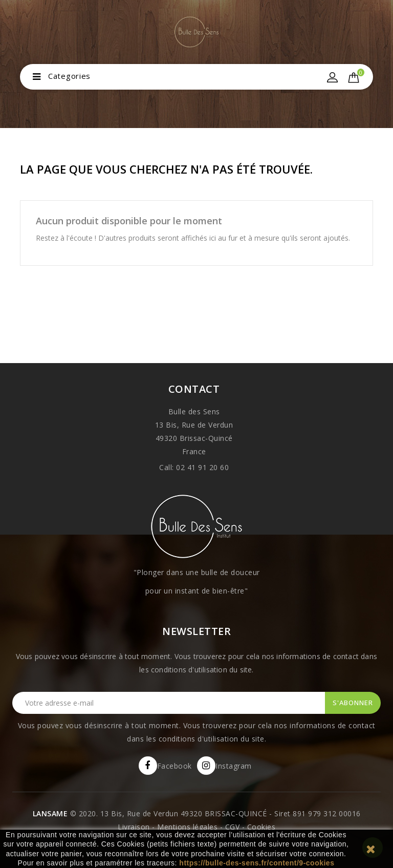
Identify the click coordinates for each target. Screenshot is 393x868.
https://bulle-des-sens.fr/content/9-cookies (257, 863)
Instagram (234, 766)
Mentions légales (187, 827)
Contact (194, 389)
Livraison (134, 827)
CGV (233, 827)
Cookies (261, 827)
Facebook (174, 766)
